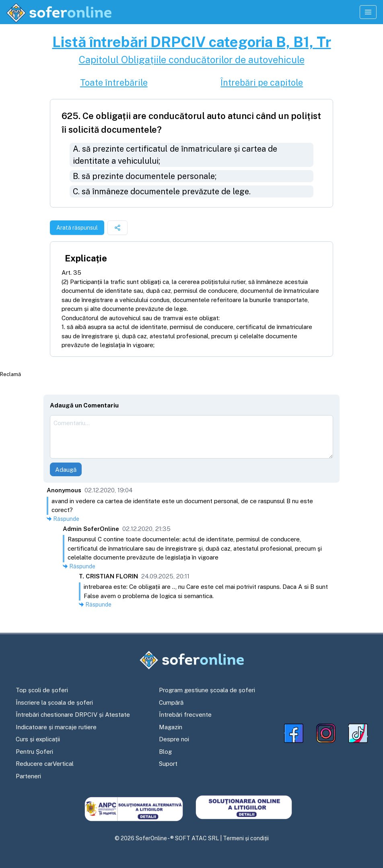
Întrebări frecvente (185, 715)
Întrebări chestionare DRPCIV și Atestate (73, 715)
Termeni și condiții (246, 838)
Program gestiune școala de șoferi (207, 690)
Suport (168, 764)
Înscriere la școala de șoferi (54, 702)
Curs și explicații (38, 739)
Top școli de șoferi (42, 690)
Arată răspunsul (77, 228)
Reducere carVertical (45, 764)
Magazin (171, 727)
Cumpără (171, 702)
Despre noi (174, 739)
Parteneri (28, 776)
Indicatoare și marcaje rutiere (56, 727)
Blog (165, 752)
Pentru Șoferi (34, 752)
